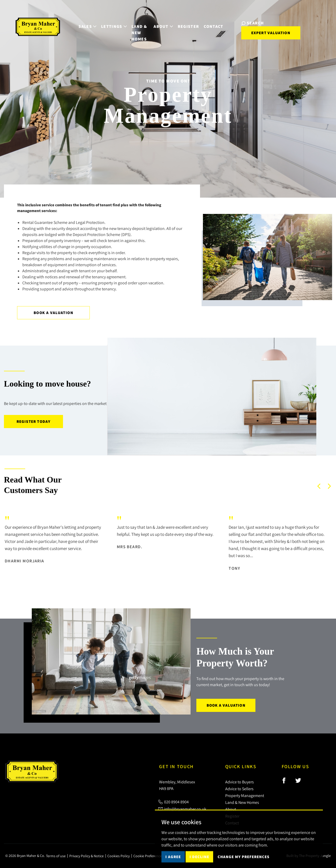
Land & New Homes (133, 25)
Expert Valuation (265, 28)
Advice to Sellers (239, 789)
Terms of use (56, 856)
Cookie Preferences (148, 856)
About (231, 809)
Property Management (245, 795)
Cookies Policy (119, 856)
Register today (34, 421)
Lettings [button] (103, 21)
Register (188, 21)
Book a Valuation (53, 313)
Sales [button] (76, 21)
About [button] (163, 21)
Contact (213, 21)
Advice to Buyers (240, 782)
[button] (319, 486)
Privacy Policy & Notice (86, 856)
